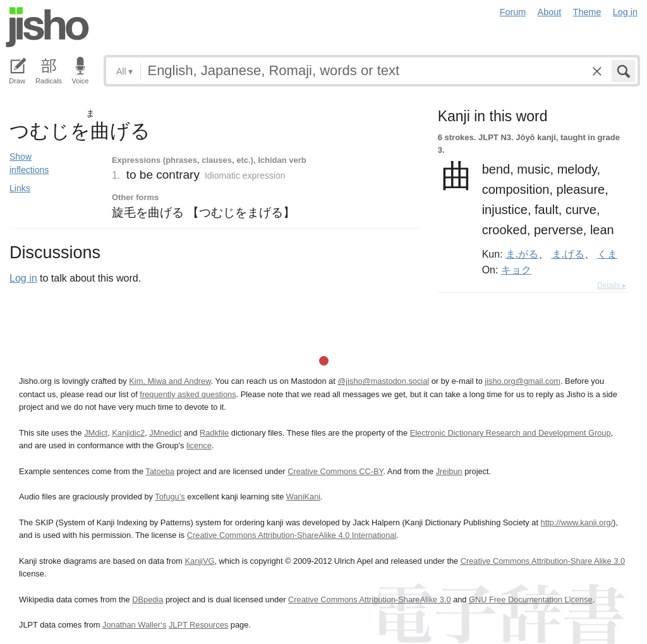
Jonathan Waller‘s (134, 625)
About (550, 12)
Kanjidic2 (128, 433)
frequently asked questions (188, 394)
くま (607, 254)
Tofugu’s (170, 497)
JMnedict (165, 433)
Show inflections (29, 163)
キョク (516, 270)
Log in (625, 12)
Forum (513, 12)
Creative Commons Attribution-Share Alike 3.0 (543, 561)
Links (20, 188)
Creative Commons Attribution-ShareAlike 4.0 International (292, 535)
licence (199, 445)
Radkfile (214, 433)
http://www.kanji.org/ (577, 522)
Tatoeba (160, 471)
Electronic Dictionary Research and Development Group (511, 433)
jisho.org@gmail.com (523, 381)
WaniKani (303, 497)
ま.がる (522, 254)
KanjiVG (199, 561)
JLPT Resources (198, 625)
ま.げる (568, 254)
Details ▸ (612, 285)
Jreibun (449, 471)
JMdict (96, 433)
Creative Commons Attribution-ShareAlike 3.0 (369, 599)
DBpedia (148, 599)
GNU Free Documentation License (531, 599)
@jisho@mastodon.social (383, 381)
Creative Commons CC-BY (335, 471)
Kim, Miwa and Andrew (170, 381)
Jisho (47, 27)
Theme (587, 12)
